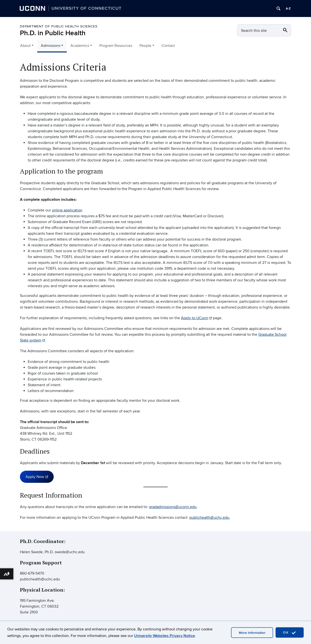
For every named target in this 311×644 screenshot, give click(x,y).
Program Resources (116, 46)
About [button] (25, 46)
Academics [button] (80, 46)
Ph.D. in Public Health (53, 33)
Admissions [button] (51, 46)
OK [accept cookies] (290, 633)
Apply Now (37, 477)
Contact (168, 46)
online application (67, 210)
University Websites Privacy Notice (164, 636)
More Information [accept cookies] (252, 633)
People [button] (145, 46)
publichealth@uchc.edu (209, 518)
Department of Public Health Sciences (59, 26)
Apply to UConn (196, 318)
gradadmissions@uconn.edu (173, 507)
